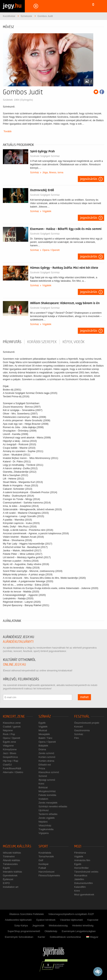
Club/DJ (7, 765)
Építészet (8, 879)
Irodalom (43, 799)
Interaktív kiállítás (12, 872)
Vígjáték (47, 211)
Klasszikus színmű (49, 772)
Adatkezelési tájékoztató (18, 920)
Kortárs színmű (47, 757)
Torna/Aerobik (46, 856)
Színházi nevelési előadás (53, 806)
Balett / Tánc (45, 738)
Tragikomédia (46, 829)
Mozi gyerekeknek (84, 895)
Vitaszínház (45, 825)
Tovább (7, 131)
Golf (41, 860)
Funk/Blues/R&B (12, 768)
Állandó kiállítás (11, 860)
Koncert (78, 727)
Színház (35, 172)
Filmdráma (80, 853)
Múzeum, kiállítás (17, 846)
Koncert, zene (14, 717)
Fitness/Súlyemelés (49, 875)
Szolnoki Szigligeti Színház (45, 156)
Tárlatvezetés (10, 864)
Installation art (11, 887)
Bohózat (43, 787)
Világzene (8, 746)
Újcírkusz (44, 810)
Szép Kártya (21, 926)
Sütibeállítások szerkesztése (65, 937)
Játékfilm (79, 879)
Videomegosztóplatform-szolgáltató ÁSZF (71, 914)
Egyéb (42, 723)
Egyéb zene (9, 742)
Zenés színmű (46, 753)
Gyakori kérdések (46, 920)
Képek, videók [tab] (74, 342)
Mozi (78, 846)
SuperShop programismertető (24, 931)
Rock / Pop (9, 734)
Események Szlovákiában (19, 937)
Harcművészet (46, 872)
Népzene (8, 730)
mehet (84, 697)
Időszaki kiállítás (12, 853)
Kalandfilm (80, 887)
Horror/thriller (81, 868)
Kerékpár (44, 864)
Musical (43, 730)
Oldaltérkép (51, 931)
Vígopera (44, 833)
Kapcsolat (93, 920)
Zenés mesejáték (48, 803)
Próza (42, 768)
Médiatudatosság (58, 926)
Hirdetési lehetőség (83, 926)
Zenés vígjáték (47, 818)
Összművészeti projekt (87, 723)
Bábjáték (43, 746)
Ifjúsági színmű (47, 780)
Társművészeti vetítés (86, 872)
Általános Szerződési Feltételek (26, 914)
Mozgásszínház (47, 791)
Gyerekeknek (10, 875)
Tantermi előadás (48, 814)
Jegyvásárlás (89, 179)
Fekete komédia (47, 795)
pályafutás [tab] (12, 342)
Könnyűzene (10, 749)
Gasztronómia (82, 730)
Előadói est (45, 765)
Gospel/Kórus (10, 757)
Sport (43, 846)
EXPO (6, 883)
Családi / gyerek (12, 727)
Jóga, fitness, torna (53, 172)
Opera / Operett (51, 250)
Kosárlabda (45, 853)
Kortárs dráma (46, 761)
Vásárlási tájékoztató (71, 920)
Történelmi (9, 856)
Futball (42, 868)
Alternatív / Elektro (13, 772)
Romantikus (81, 875)
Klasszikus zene (12, 723)
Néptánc (43, 822)
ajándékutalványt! (18, 642)
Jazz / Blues (10, 753)
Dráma (42, 749)
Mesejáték (44, 734)
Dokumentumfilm (84, 883)
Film (77, 738)
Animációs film (82, 860)
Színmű (43, 776)
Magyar (92, 937)
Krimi (41, 784)
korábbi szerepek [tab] (42, 342)
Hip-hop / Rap (10, 761)
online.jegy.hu (14, 665)
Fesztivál (82, 717)
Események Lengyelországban (79, 931)
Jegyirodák (38, 926)
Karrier (41, 937)
